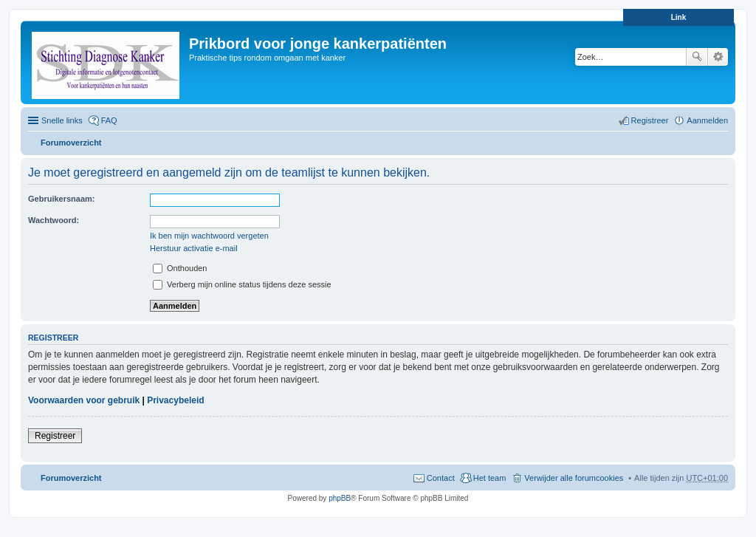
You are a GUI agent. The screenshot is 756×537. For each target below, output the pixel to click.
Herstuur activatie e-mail (194, 248)
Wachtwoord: (54, 220)
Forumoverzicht (71, 143)
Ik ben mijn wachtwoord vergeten (209, 236)
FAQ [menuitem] (109, 120)
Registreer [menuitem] (650, 120)
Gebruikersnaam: (61, 199)
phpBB (340, 498)
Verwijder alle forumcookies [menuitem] (574, 478)
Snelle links (62, 120)
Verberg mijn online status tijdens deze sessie (242, 284)
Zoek (697, 57)
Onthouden (180, 268)
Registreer (55, 436)
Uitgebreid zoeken (718, 57)
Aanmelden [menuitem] (707, 120)
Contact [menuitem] (441, 478)
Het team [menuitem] (490, 478)
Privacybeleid (175, 400)
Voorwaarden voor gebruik (84, 400)
